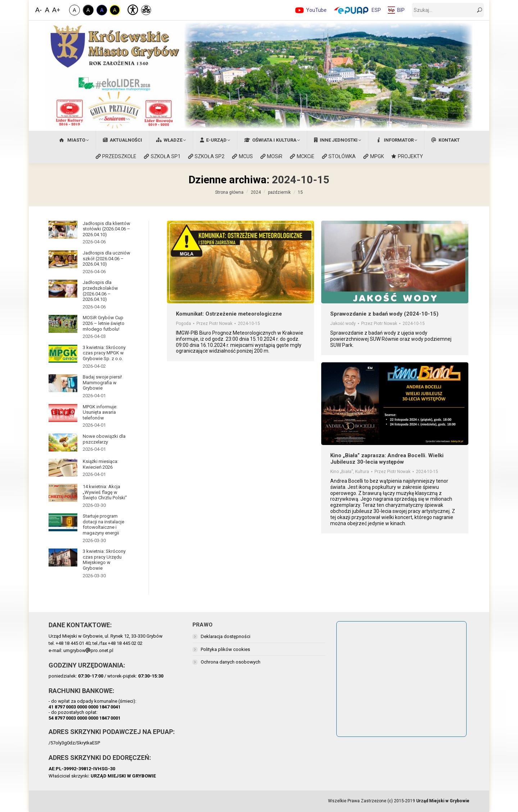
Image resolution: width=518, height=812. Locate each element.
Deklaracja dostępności (226, 636)
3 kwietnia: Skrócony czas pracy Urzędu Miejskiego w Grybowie (104, 560)
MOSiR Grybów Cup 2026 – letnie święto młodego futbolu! (104, 323)
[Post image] (63, 230)
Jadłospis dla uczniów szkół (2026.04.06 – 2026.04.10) (106, 258)
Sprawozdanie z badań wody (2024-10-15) (384, 314)
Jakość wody (343, 324)
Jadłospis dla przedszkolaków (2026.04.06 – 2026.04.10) (100, 291)
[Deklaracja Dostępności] (132, 9)
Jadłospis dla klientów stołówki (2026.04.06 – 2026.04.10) (106, 229)
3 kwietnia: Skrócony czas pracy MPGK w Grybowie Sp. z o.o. (104, 353)
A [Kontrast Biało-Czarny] (88, 10)
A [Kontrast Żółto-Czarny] (115, 10)
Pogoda (183, 324)
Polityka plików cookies (225, 649)
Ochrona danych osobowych (231, 662)
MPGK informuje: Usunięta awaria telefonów (100, 412)
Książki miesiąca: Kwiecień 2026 (101, 464)
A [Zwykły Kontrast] (74, 10)
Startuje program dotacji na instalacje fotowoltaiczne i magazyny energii (103, 524)
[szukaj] (448, 10)
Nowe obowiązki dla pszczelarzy (104, 439)
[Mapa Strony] (146, 10)
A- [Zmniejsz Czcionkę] (38, 10)
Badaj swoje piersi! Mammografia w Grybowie (102, 382)
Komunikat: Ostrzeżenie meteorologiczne (229, 314)
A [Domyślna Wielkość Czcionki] (47, 10)
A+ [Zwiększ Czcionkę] (56, 10)
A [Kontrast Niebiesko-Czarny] (102, 10)
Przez (214, 324)
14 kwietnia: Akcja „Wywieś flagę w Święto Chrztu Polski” (105, 492)
